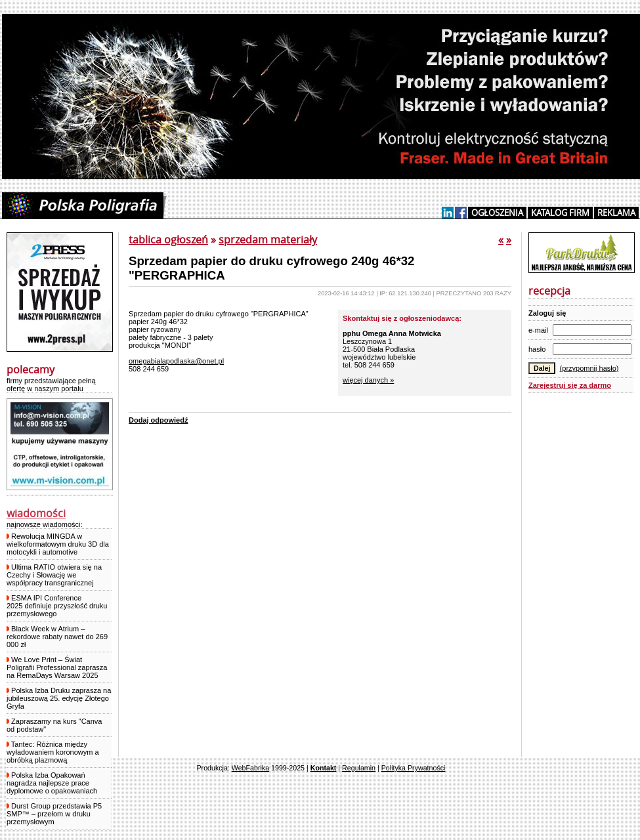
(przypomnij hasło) (589, 368)
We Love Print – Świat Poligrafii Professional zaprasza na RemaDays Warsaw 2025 (57, 667)
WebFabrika (250, 768)
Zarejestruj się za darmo (570, 385)
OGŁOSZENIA (497, 213)
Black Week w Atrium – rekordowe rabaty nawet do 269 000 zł (57, 637)
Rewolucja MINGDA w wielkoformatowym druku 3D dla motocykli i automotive (58, 544)
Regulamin (359, 768)
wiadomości (36, 513)
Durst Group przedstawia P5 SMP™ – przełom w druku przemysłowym (54, 814)
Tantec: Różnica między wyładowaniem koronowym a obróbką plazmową (53, 752)
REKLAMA (616, 213)
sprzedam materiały (268, 240)
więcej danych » (368, 380)
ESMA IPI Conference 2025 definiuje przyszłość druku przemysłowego (57, 606)
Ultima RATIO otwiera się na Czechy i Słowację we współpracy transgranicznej (54, 575)
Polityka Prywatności (414, 768)
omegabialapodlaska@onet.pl (176, 361)
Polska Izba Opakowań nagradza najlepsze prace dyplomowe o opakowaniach (52, 783)
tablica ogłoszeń (168, 240)
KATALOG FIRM (560, 213)
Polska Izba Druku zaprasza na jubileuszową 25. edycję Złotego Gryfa (59, 698)
